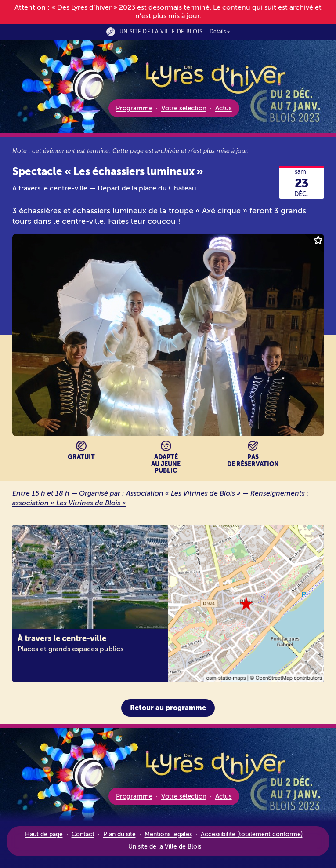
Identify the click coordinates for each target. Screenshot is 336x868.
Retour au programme (168, 708)
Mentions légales (168, 834)
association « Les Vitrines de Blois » (73, 503)
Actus (224, 108)
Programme (134, 108)
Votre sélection (184, 108)
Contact (83, 834)
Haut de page (44, 834)
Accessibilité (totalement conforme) (252, 834)
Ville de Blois (183, 846)
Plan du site (119, 834)
